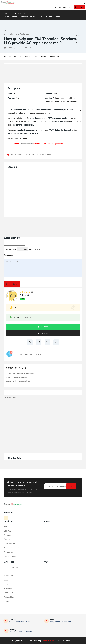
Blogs (6, 601)
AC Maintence (16, 155)
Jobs (6, 580)
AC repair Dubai (29, 155)
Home (7, 13)
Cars (6, 571)
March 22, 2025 (12, 48)
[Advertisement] (44, 73)
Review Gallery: (10, 249)
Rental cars (8, 593)
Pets (6, 584)
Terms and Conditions (13, 548)
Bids (37, 56)
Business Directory (11, 567)
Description (18, 56)
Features (7, 56)
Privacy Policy (10, 543)
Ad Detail (18, 13)
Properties (8, 589)
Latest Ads (8, 531)
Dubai (19, 354)
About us (8, 535)
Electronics (8, 576)
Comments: (9, 255)
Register (68, 7)
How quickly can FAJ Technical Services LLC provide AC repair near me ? (33, 17)
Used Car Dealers (11, 556)
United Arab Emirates (32, 354)
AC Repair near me (44, 155)
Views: (27, 48)
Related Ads (55, 56)
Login (59, 7)
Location (29, 56)
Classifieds (8, 34)
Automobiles (9, 597)
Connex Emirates (26, 144)
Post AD (79, 7)
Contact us (8, 552)
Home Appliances (22, 34)
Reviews (44, 56)
